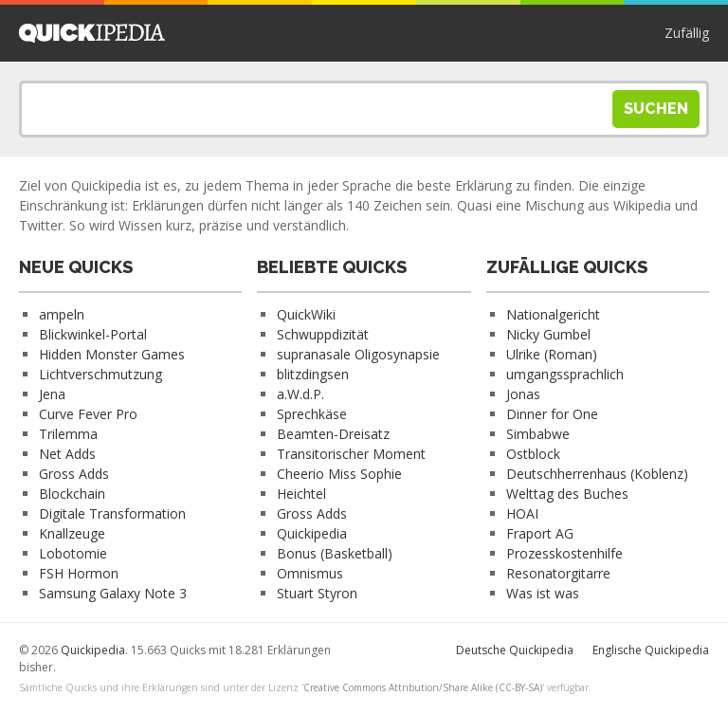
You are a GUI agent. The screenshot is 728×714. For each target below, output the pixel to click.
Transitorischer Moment (351, 454)
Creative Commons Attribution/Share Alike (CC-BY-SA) (423, 687)
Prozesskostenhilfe (564, 553)
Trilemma (68, 434)
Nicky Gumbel (548, 334)
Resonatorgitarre (558, 573)
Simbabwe (538, 434)
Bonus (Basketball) (335, 553)
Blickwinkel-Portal (93, 334)
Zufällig (687, 33)
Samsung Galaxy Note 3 (113, 593)
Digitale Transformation (112, 513)
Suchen (656, 109)
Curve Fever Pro (88, 414)
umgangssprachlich (565, 374)
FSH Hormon (79, 573)
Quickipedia (92, 33)
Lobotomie (73, 553)
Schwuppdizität (323, 334)
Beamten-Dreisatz (333, 434)
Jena (52, 394)
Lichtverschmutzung (100, 374)
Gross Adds (74, 474)
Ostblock (533, 454)
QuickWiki (306, 314)
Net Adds (67, 454)
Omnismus (310, 573)
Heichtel (301, 494)
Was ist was (543, 593)
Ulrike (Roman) (552, 354)
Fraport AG (540, 533)
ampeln (62, 314)
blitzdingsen (313, 374)
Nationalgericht (553, 314)
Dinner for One (552, 414)
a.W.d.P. (300, 394)
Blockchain (72, 494)
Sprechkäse (312, 414)
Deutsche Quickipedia (515, 650)
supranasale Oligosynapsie (358, 354)
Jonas (523, 394)
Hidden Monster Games (112, 354)
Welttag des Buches (567, 494)
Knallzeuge (72, 533)
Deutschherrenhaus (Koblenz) (597, 474)
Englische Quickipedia (651, 650)
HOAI (522, 513)
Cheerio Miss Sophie (339, 474)
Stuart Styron (317, 593)
